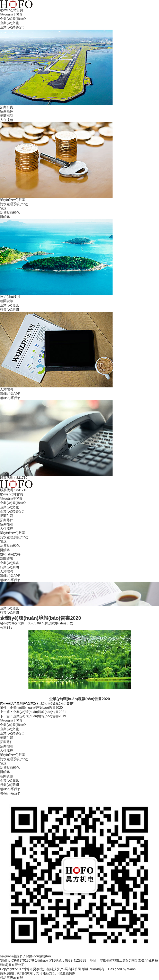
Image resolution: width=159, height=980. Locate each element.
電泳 (3, 208)
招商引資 (7, 107)
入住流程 (7, 120)
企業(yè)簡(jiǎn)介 (13, 19)
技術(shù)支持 (10, 297)
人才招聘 (7, 389)
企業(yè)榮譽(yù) (12, 27)
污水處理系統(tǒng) (14, 204)
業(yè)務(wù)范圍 (13, 200)
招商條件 (7, 111)
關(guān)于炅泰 (11, 14)
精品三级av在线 (12, 978)
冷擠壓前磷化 (10, 213)
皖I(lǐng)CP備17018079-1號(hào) (24, 961)
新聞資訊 (7, 301)
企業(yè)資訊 (9, 305)
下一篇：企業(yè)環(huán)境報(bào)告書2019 (33, 716)
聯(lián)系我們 (10, 394)
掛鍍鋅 (5, 217)
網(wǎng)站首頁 (12, 10)
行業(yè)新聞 (9, 310)
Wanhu (132, 969)
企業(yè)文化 (9, 23)
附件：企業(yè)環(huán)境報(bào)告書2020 (31, 708)
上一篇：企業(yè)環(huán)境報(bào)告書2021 (33, 712)
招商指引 (7, 116)
